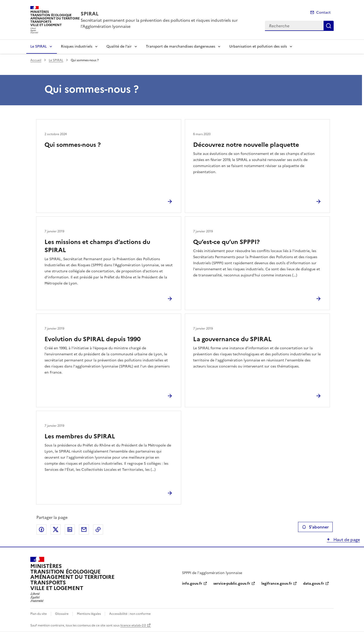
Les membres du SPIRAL (80, 436)
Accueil (36, 60)
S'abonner (315, 527)
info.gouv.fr (192, 584)
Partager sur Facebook (41, 529)
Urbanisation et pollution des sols (258, 46)
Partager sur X (56, 529)
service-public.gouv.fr (232, 584)
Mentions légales (89, 614)
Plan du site (39, 614)
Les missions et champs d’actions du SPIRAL (97, 246)
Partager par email (84, 529)
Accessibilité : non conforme (130, 614)
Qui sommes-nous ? (73, 145)
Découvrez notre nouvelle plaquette (246, 145)
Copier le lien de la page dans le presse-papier (98, 529)
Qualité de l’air (119, 46)
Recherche (329, 26)
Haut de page (346, 540)
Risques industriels (77, 46)
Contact (323, 13)
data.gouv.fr (314, 584)
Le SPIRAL (39, 46)
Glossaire (62, 614)
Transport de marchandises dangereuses (180, 46)
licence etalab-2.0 (133, 625)
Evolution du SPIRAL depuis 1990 (93, 339)
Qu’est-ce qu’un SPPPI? (226, 242)
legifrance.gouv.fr (277, 584)
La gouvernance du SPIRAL (232, 339)
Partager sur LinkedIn (70, 529)
